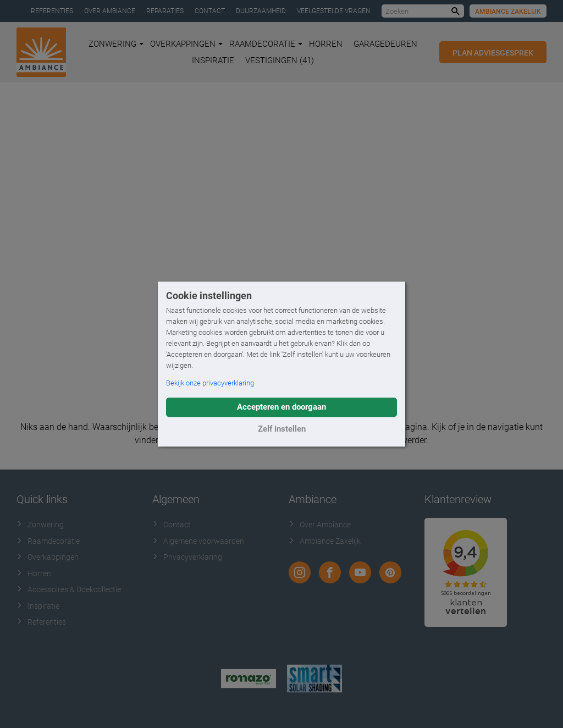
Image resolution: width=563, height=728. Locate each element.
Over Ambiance (110, 11)
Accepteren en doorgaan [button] (281, 407)
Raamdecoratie (266, 44)
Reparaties (165, 11)
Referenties (52, 11)
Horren (326, 44)
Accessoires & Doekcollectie (69, 589)
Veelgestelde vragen (334, 11)
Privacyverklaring (187, 557)
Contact (210, 11)
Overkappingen (186, 44)
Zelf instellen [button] (282, 429)
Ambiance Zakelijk (508, 12)
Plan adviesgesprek (493, 53)
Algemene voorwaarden (198, 541)
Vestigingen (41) (280, 60)
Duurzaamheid (261, 11)
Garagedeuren (385, 44)
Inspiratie (213, 60)
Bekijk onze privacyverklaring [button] (210, 383)
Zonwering (116, 44)
